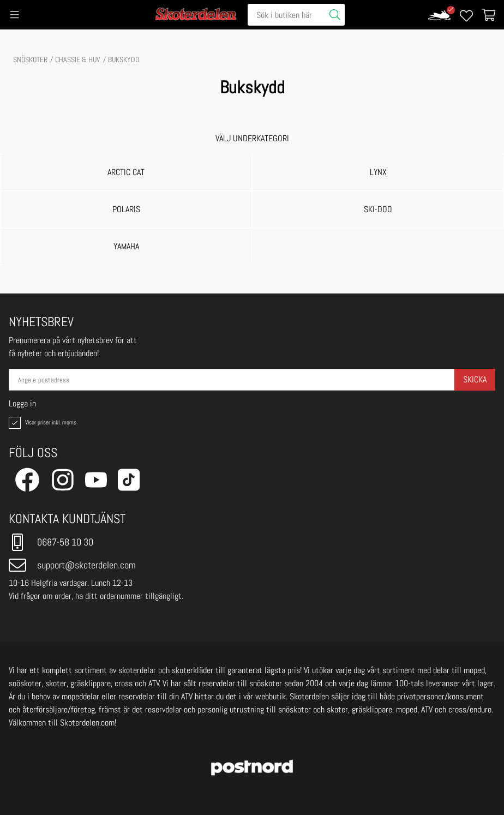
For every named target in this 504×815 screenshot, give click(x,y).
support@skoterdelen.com (72, 565)
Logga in (22, 404)
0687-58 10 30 (51, 542)
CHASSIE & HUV (78, 59)
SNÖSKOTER (30, 59)
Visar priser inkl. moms (41, 423)
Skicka (475, 379)
